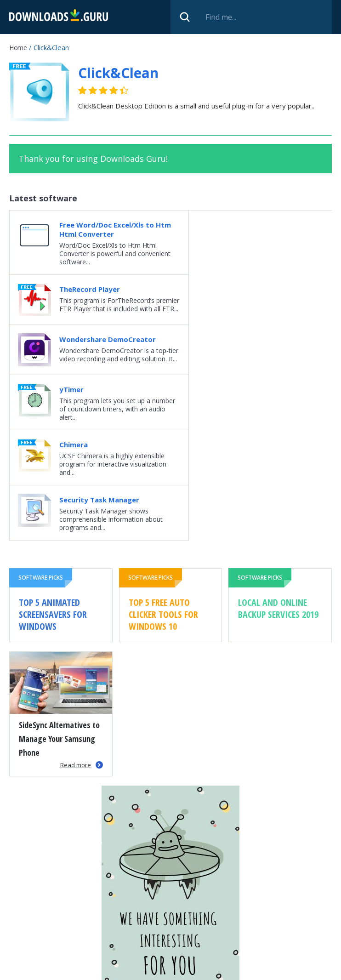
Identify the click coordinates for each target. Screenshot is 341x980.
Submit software (138, 969)
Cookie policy (230, 969)
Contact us (278, 969)
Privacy (187, 969)
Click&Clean (118, 73)
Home (18, 48)
